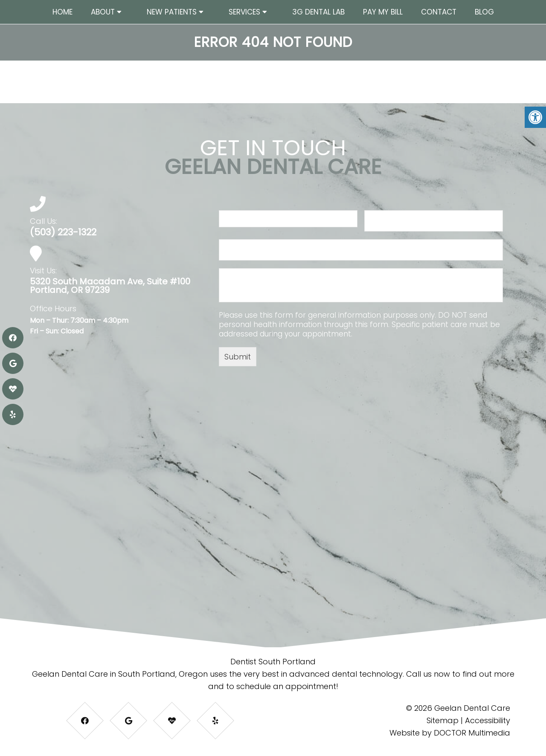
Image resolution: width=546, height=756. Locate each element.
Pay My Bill (383, 12)
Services (244, 12)
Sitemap (443, 720)
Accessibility (488, 720)
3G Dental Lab (318, 12)
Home (62, 12)
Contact (439, 12)
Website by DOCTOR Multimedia (450, 733)
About (103, 12)
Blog (484, 12)
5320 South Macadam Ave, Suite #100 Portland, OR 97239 (110, 286)
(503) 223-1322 (63, 232)
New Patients (172, 12)
